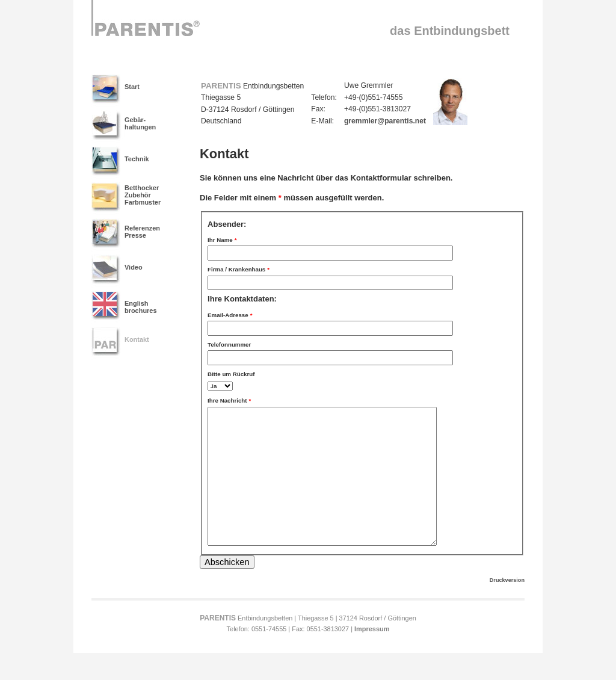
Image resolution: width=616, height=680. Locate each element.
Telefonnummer (229, 345)
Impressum (372, 656)
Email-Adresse (230, 312)
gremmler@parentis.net (385, 121)
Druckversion (507, 607)
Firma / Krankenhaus (239, 267)
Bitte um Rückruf (231, 374)
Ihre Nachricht (229, 398)
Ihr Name (222, 237)
